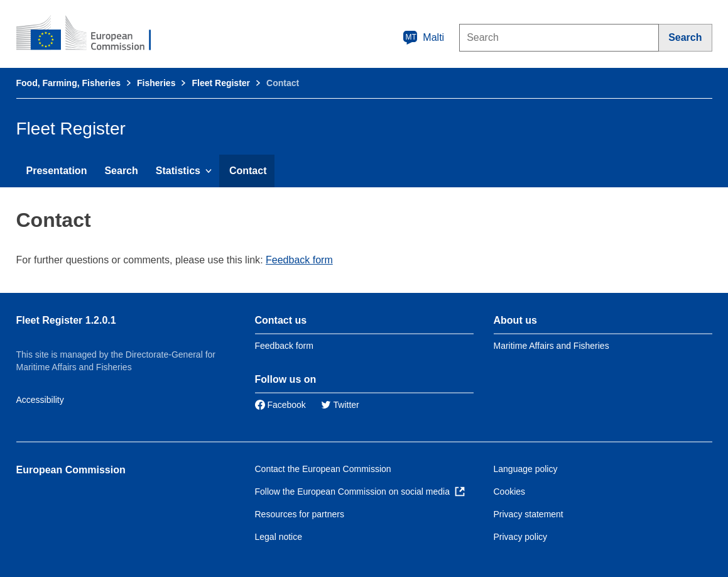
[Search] (685, 38)
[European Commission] (92, 34)
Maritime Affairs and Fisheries (551, 346)
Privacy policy (521, 537)
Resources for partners (300, 514)
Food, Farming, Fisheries (68, 83)
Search (121, 171)
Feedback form (299, 260)
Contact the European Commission (323, 469)
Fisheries (156, 83)
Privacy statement (529, 514)
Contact (248, 171)
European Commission (71, 470)
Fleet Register (221, 83)
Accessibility (40, 400)
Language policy (526, 469)
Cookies (510, 492)
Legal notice (279, 537)
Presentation (57, 171)
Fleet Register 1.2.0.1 (66, 320)
